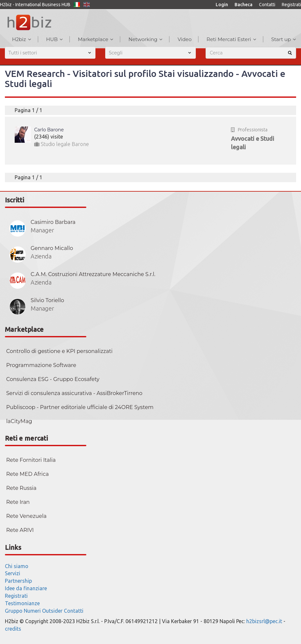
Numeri (32, 611)
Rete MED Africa (28, 474)
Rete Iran (18, 502)
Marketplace (96, 39)
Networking (145, 39)
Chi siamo (17, 566)
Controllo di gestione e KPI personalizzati (59, 351)
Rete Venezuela (26, 516)
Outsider (52, 611)
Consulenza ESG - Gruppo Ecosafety (53, 379)
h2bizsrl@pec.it (264, 621)
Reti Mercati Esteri (231, 39)
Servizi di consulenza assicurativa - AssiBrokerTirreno (74, 393)
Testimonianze (22, 603)
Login (222, 5)
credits (13, 629)
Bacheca (244, 5)
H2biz (22, 39)
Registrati (291, 5)
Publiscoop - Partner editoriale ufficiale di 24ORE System (80, 407)
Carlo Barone (49, 130)
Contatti (267, 5)
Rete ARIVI (20, 530)
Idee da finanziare (26, 588)
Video (185, 39)
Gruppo (14, 611)
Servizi (13, 573)
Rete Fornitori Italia (31, 460)
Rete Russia (21, 488)
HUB (55, 39)
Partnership (18, 581)
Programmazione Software (41, 365)
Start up (284, 39)
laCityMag (19, 421)
